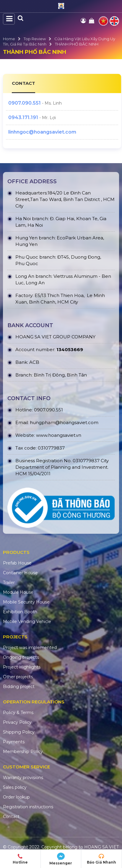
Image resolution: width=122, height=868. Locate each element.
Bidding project (19, 687)
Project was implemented (30, 648)
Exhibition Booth (20, 612)
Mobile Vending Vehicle (27, 622)
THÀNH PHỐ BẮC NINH (77, 44)
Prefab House (17, 563)
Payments (14, 742)
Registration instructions (28, 807)
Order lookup (16, 797)
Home (9, 39)
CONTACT (23, 83)
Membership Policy (23, 752)
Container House (20, 573)
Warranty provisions (23, 778)
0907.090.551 (25, 103)
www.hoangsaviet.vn (59, 435)
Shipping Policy (19, 732)
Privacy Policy (17, 722)
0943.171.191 (23, 117)
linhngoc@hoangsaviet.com (42, 132)
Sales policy (15, 787)
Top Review (35, 39)
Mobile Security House (26, 602)
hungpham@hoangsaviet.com (64, 422)
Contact (11, 817)
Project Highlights (22, 667)
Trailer (9, 583)
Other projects (18, 677)
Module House (18, 592)
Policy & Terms (18, 713)
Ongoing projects (21, 657)
